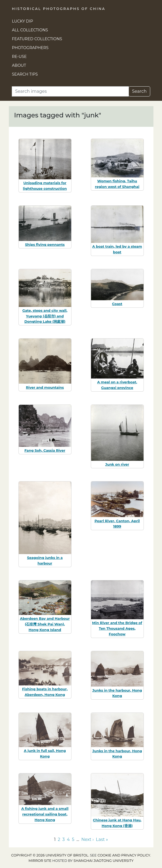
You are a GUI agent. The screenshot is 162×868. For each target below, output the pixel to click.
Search (139, 91)
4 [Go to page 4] (68, 839)
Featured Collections (37, 39)
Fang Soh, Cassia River (45, 450)
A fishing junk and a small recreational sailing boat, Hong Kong (45, 814)
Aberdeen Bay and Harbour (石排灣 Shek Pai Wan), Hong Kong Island (45, 624)
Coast (117, 304)
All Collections (30, 30)
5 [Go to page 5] (73, 839)
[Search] (70, 91)
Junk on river (117, 464)
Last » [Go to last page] (102, 839)
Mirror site (40, 861)
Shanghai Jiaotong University (104, 861)
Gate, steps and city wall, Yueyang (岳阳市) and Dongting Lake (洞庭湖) (45, 316)
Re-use (19, 57)
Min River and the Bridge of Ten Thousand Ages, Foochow (117, 628)
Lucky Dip (23, 21)
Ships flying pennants (45, 244)
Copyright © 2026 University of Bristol (50, 855)
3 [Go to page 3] (64, 839)
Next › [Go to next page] (88, 839)
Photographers (30, 48)
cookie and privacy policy (124, 855)
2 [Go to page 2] (59, 839)
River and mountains (45, 387)
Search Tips (25, 74)
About (19, 65)
